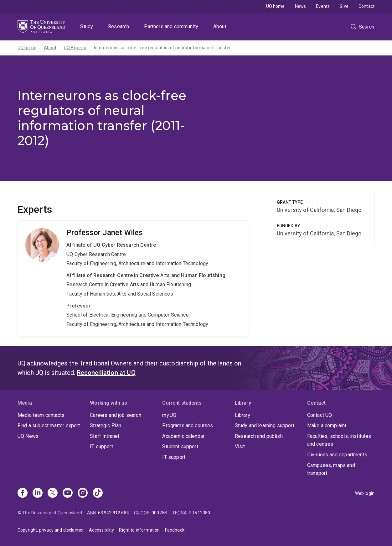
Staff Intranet (105, 436)
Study (87, 26)
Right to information (139, 530)
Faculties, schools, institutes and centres (339, 440)
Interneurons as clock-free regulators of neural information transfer (162, 48)
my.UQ (169, 415)
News (301, 6)
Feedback (175, 530)
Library (242, 415)
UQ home (276, 6)
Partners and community (171, 26)
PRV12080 (199, 513)
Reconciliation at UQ (106, 373)
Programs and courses (188, 425)
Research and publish (259, 436)
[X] (53, 493)
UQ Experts (75, 48)
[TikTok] (98, 493)
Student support (180, 446)
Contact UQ (320, 415)
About (220, 26)
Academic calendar (183, 436)
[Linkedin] (38, 493)
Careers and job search (116, 415)
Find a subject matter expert (49, 425)
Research (119, 26)
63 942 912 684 (113, 513)
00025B (159, 513)
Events (323, 6)
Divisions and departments (337, 455)
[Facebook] (23, 493)
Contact (366, 6)
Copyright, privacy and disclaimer (51, 530)
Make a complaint (327, 425)
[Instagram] (83, 493)
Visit (240, 446)
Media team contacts (41, 415)
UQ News (28, 436)
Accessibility (101, 530)
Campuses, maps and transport (331, 469)
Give (344, 6)
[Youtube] (68, 493)
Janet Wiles (133, 278)
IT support (101, 446)
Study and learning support (265, 425)
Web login (365, 493)
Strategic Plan (106, 425)
